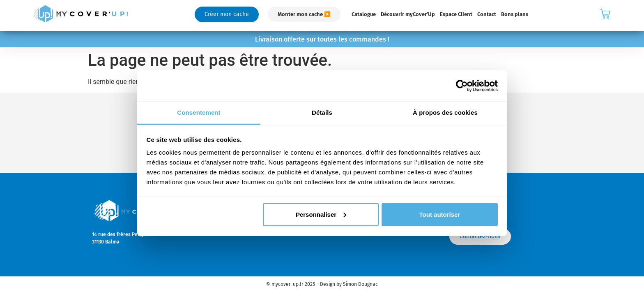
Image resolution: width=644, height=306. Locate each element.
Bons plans (515, 14)
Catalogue (364, 14)
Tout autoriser (440, 214)
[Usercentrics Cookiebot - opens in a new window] (462, 86)
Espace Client (456, 14)
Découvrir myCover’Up (408, 14)
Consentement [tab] (199, 112)
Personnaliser (321, 214)
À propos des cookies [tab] (445, 112)
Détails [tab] (322, 112)
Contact (487, 14)
